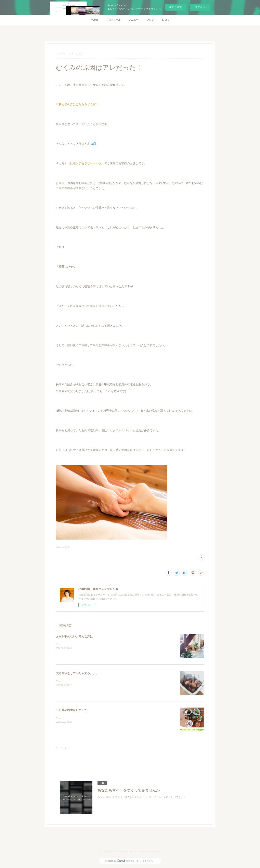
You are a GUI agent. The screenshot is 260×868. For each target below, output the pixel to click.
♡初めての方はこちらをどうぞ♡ (77, 104)
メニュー (134, 20)
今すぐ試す (175, 7)
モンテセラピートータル (89, 163)
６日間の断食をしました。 (73, 710)
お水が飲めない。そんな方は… (76, 636)
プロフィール (113, 20)
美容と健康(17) (63, 547)
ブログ (150, 20)
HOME (94, 20)
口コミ (166, 20)
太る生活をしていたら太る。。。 (77, 673)
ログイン (200, 7)
